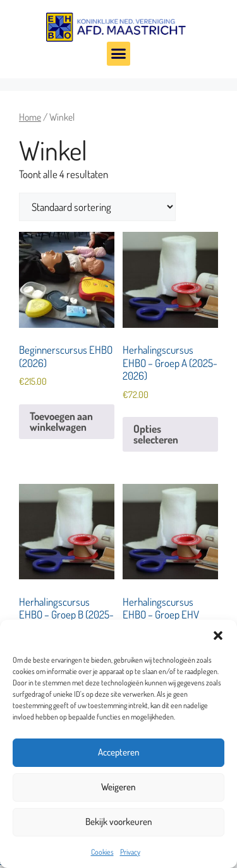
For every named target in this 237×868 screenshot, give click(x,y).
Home (30, 117)
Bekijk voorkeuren (119, 822)
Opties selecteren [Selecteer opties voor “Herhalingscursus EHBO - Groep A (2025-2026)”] (156, 434)
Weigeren (118, 787)
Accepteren (119, 752)
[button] (218, 636)
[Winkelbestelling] (97, 207)
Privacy (130, 852)
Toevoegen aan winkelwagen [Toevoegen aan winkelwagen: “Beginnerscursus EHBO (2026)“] (61, 421)
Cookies (102, 852)
